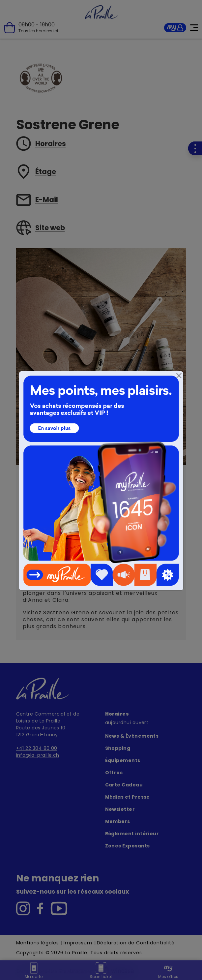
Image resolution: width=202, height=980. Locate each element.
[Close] (179, 376)
